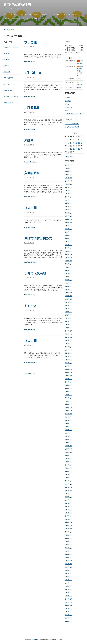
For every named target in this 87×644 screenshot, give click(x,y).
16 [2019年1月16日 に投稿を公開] (71, 146)
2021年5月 (68, 353)
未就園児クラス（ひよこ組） (74, 114)
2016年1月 (68, 558)
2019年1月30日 (29, 47)
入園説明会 (32, 173)
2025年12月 (69, 178)
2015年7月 (68, 577)
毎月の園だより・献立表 (39, 19)
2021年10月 (69, 337)
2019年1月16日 (29, 212)
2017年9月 (68, 494)
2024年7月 (68, 232)
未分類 (67, 111)
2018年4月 (68, 471)
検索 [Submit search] (81, 23)
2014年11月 (69, 602)
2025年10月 (69, 184)
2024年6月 (68, 235)
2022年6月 (68, 312)
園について (14, 14)
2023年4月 (68, 280)
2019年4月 (68, 433)
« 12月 (67, 157)
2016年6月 (68, 542)
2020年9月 (68, 379)
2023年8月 (68, 267)
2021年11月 (69, 334)
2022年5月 (68, 315)
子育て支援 (69, 107)
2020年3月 (68, 398)
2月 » (71, 157)
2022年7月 (68, 309)
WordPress (35, 640)
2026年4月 (68, 165)
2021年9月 (68, 341)
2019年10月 (69, 414)
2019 (10, 30)
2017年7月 (68, 500)
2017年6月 (68, 503)
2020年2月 (68, 401)
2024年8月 (68, 229)
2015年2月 (68, 593)
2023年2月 (68, 286)
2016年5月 (68, 545)
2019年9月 (68, 417)
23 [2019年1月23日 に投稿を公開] (71, 149)
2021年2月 (68, 363)
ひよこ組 (31, 42)
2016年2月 (68, 554)
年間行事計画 (16, 19)
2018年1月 (68, 481)
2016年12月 (69, 522)
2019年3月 (68, 436)
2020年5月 (68, 392)
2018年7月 (68, 462)
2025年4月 (68, 203)
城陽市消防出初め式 (38, 238)
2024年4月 (68, 242)
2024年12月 (69, 216)
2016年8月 (68, 535)
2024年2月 (68, 248)
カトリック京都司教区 (72, 124)
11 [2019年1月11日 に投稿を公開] (76, 143)
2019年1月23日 (29, 178)
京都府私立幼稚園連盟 (72, 127)
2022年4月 (68, 318)
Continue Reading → (31, 62)
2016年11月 (69, 526)
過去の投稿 (30, 373)
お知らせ (26, 19)
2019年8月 (68, 420)
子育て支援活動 (35, 273)
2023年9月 (68, 264)
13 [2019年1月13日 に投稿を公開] (82, 143)
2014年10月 (69, 605)
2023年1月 (68, 290)
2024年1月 (68, 251)
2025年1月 (68, 213)
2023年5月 (68, 277)
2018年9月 (68, 455)
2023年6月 (68, 274)
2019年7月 (68, 424)
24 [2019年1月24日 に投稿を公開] (74, 149)
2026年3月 (68, 168)
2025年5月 (68, 200)
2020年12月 (69, 369)
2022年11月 (69, 296)
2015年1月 (68, 596)
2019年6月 (68, 427)
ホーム (6, 14)
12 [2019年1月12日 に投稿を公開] (79, 143)
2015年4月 (68, 586)
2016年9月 (68, 532)
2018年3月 (68, 475)
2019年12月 (69, 408)
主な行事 (23, 14)
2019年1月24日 (29, 145)
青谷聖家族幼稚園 (19, 5)
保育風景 (68, 98)
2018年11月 (69, 449)
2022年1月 (68, 328)
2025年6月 (68, 197)
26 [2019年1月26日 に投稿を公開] (79, 149)
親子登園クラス (46, 14)
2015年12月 (69, 561)
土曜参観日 (32, 108)
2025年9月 (68, 187)
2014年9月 (68, 609)
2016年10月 (69, 529)
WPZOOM (59, 640)
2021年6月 (68, 350)
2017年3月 (68, 513)
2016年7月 (68, 538)
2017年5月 (68, 506)
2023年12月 (69, 254)
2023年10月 (69, 261)
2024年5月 (68, 238)
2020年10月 (69, 376)
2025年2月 (68, 210)
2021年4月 (68, 356)
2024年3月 (68, 245)
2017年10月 (69, 491)
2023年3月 (68, 283)
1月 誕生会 (33, 73)
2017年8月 (68, 497)
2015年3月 (68, 589)
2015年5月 (68, 583)
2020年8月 (68, 382)
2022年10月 (69, 299)
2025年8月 (68, 191)
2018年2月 (68, 478)
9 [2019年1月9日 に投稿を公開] (71, 143)
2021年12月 (69, 331)
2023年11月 (69, 258)
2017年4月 (68, 510)
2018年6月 (68, 465)
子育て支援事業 (34, 14)
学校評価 (6, 19)
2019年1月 (68, 443)
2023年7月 (68, 270)
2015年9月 (68, 570)
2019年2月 (68, 440)
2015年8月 (68, 574)
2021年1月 (68, 366)
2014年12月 (69, 599)
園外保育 (68, 101)
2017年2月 (68, 516)
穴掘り (29, 140)
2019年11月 (69, 411)
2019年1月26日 (29, 112)
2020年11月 (69, 372)
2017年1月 (68, 519)
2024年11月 (69, 219)
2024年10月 (69, 222)
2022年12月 (69, 293)
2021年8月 (68, 344)
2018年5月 (68, 468)
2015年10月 (69, 567)
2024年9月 (68, 226)
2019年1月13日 (29, 243)
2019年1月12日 (29, 278)
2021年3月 (68, 360)
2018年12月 (69, 446)
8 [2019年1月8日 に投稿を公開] (68, 143)
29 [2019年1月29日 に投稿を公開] (69, 152)
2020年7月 (68, 385)
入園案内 (57, 14)
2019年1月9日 (29, 345)
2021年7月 (68, 347)
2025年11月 (69, 181)
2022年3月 (68, 321)
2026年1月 (68, 175)
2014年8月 (68, 612)
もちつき (31, 306)
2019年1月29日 (29, 77)
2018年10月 (69, 452)
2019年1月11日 (29, 310)
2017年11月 (69, 487)
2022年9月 (68, 302)
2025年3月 (68, 207)
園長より (68, 104)
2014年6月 (68, 618)
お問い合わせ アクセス (70, 14)
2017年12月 (69, 484)
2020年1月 (68, 404)
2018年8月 (68, 459)
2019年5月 (68, 430)
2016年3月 (68, 551)
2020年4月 (68, 395)
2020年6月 (68, 388)
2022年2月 (68, 325)
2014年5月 (68, 621)
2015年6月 (68, 580)
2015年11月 (69, 564)
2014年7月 (68, 615)
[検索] (72, 23)
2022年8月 (68, 305)
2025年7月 (68, 194)
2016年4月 (68, 548)
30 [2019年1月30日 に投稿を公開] (71, 152)
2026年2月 (68, 171)
